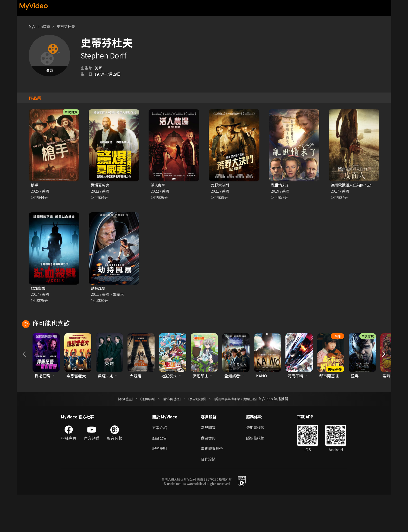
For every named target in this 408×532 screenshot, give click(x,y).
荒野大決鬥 (221, 185)
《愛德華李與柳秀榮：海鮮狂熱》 (242, 434)
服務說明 (160, 485)
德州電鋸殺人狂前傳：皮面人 (356, 185)
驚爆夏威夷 (101, 185)
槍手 (35, 185)
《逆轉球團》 (142, 434)
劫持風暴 (99, 289)
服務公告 (160, 474)
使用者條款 (257, 463)
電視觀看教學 (213, 485)
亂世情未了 (281, 185)
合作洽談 (209, 496)
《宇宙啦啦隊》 (198, 434)
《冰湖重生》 (116, 434)
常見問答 (209, 463)
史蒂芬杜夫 (69, 26)
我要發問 (209, 474)
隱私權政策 (257, 474)
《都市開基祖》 (169, 434)
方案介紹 (160, 463)
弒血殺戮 (39, 289)
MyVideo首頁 (40, 26)
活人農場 (158, 185)
